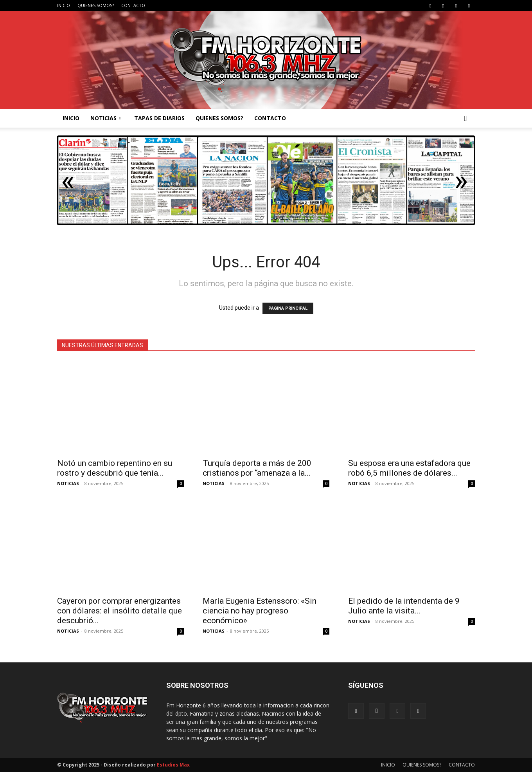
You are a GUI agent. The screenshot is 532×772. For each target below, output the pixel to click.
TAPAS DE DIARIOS (159, 118)
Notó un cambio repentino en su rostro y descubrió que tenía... (115, 468)
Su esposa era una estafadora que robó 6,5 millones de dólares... (409, 468)
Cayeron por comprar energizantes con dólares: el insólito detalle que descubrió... (120, 611)
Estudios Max (173, 765)
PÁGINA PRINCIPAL (288, 308)
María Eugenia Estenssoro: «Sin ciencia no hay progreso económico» (260, 611)
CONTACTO (133, 5)
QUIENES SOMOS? (96, 5)
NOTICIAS (105, 118)
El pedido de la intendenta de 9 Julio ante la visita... (404, 606)
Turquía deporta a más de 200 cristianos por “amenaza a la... (257, 468)
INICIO (64, 5)
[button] (465, 119)
